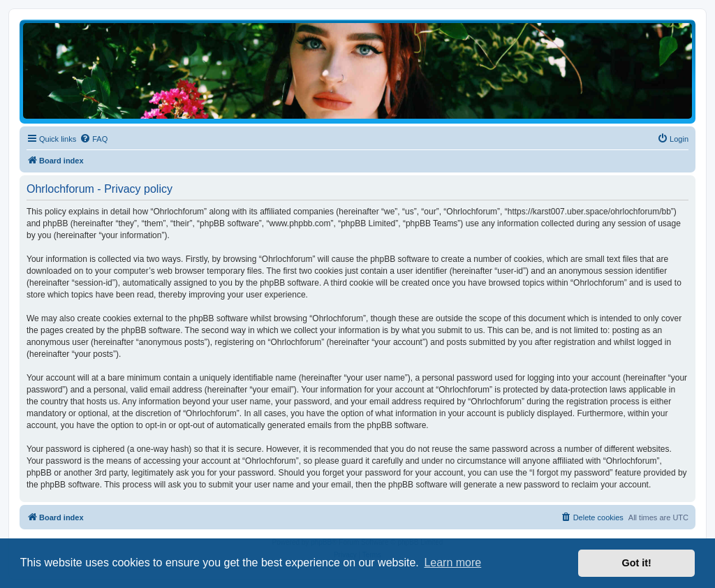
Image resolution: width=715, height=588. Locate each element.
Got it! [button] (637, 563)
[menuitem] (94, 139)
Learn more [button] (452, 563)
